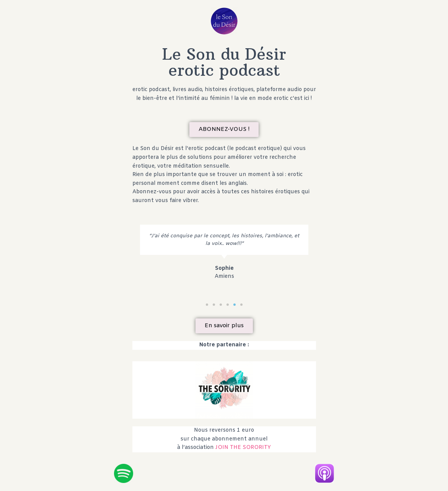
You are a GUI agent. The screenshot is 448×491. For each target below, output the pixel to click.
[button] (224, 130)
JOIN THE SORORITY (243, 448)
